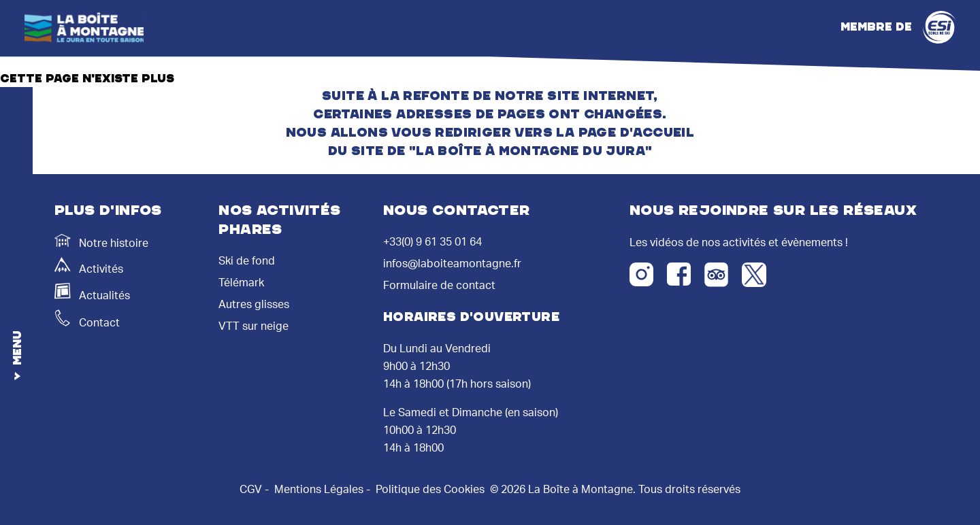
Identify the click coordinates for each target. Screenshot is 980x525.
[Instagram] (641, 274)
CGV (251, 490)
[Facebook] (679, 274)
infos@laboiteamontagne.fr (452, 264)
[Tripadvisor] (716, 275)
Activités (89, 266)
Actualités (92, 292)
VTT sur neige (254, 326)
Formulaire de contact (439, 286)
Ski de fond (247, 261)
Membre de (898, 27)
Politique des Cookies (430, 490)
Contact (87, 319)
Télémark (241, 283)
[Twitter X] (754, 275)
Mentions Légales (319, 490)
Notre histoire (101, 241)
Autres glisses (254, 305)
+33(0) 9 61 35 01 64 (432, 242)
